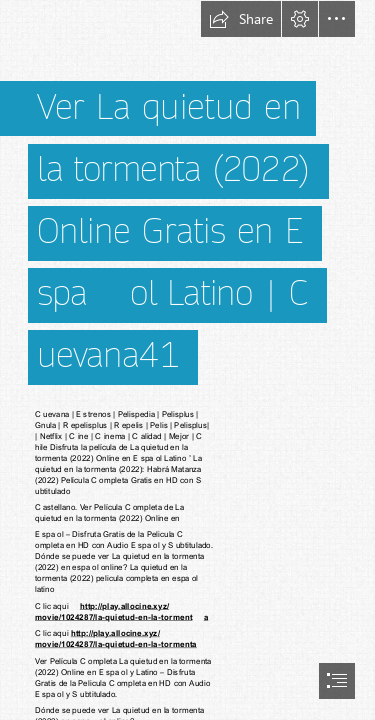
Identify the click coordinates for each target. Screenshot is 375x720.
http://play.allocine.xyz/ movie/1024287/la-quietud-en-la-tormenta (116, 638)
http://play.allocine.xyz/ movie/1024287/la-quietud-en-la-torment (113, 610)
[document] (187, 360)
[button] (241, 19)
